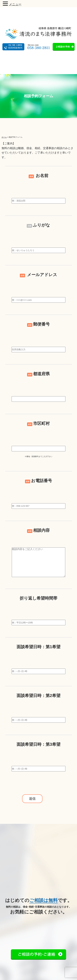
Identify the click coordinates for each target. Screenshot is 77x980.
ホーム (4, 137)
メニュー (15, 4)
